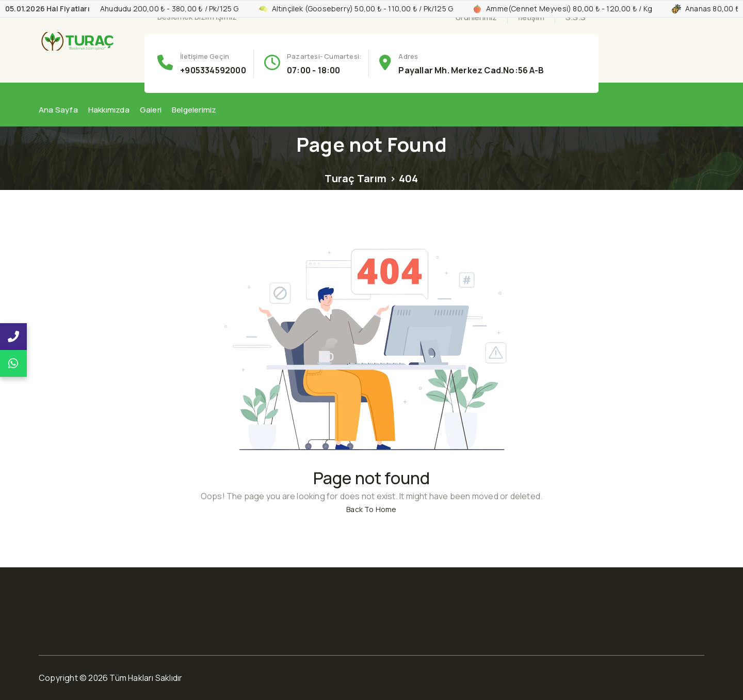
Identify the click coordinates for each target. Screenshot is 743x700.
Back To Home (371, 509)
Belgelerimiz (194, 110)
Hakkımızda (109, 110)
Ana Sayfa (58, 110)
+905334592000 (213, 70)
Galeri (151, 110)
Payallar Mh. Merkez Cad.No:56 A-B (471, 70)
